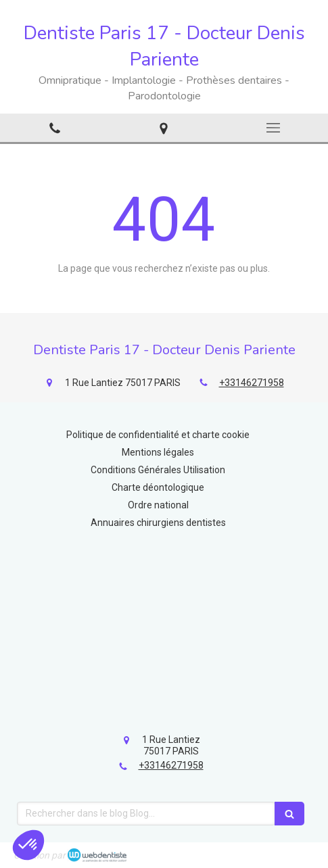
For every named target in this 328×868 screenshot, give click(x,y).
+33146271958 (252, 383)
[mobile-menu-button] (273, 128)
